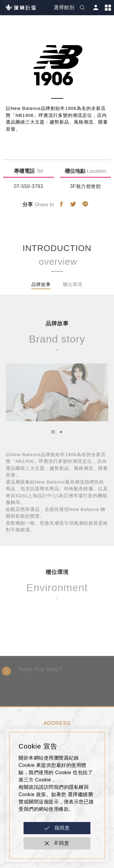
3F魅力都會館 (85, 186)
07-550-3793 (29, 186)
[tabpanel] (57, 398)
